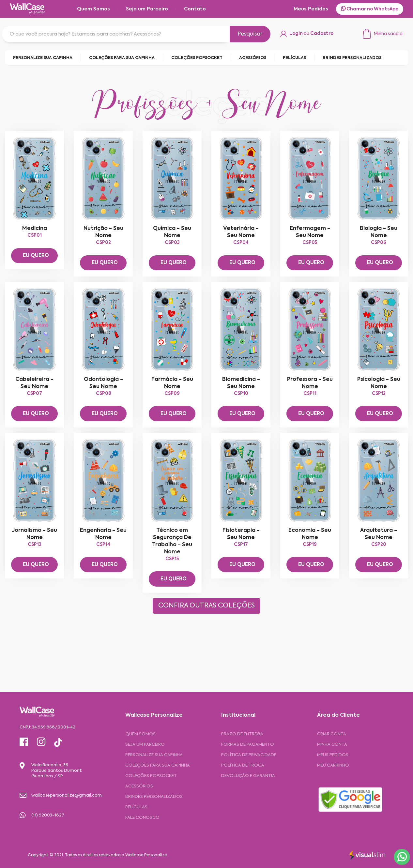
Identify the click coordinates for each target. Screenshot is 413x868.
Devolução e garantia (248, 776)
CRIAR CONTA (332, 734)
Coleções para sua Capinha (158, 765)
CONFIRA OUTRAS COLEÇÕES (206, 606)
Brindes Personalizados (154, 797)
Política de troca (243, 765)
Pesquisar (250, 34)
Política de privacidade (249, 755)
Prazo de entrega (242, 734)
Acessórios (139, 786)
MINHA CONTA (332, 745)
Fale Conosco (142, 818)
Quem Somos (93, 9)
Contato (195, 9)
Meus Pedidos (311, 9)
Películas (136, 807)
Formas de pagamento (248, 745)
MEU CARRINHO (333, 765)
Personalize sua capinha (154, 755)
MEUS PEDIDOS (333, 755)
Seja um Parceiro (147, 9)
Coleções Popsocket (151, 776)
